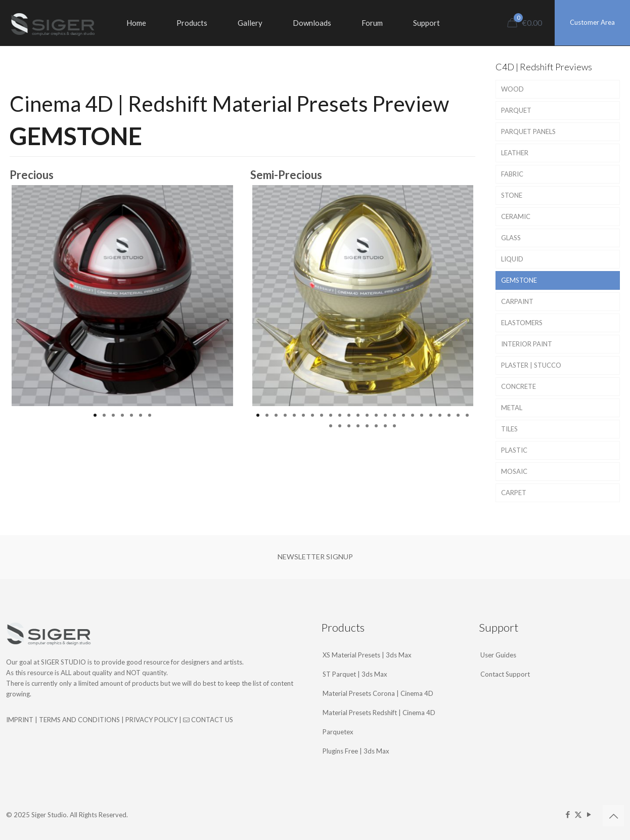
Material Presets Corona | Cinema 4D (378, 693)
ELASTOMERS (522, 323)
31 (385, 426)
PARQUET (516, 110)
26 (340, 426)
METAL (512, 408)
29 (367, 426)
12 (358, 415)
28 (358, 426)
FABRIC (512, 174)
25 (331, 426)
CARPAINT (517, 301)
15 (385, 415)
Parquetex (338, 732)
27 (349, 426)
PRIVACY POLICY (151, 720)
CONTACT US (208, 720)
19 (422, 415)
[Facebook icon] (568, 814)
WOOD (512, 89)
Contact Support (505, 674)
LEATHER (515, 153)
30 (376, 426)
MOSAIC (514, 471)
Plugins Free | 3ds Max (356, 751)
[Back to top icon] (613, 816)
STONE (512, 195)
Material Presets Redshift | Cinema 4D (379, 713)
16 (394, 415)
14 (376, 415)
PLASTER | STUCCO (531, 365)
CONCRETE (519, 386)
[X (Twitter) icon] (578, 814)
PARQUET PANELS (528, 131)
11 (349, 415)
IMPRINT (20, 720)
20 (431, 415)
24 (467, 415)
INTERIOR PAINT (527, 344)
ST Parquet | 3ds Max (355, 674)
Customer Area (592, 22)
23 (458, 415)
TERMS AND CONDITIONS (79, 720)
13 (367, 415)
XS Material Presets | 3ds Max (367, 655)
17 (403, 415)
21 (440, 415)
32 (394, 426)
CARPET (514, 493)
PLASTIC (514, 450)
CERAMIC (516, 216)
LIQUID (512, 259)
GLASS (511, 238)
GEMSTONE (519, 280)
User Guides (498, 655)
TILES (509, 429)
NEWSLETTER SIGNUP (315, 557)
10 (340, 415)
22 (449, 415)
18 (413, 415)
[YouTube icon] (589, 814)
